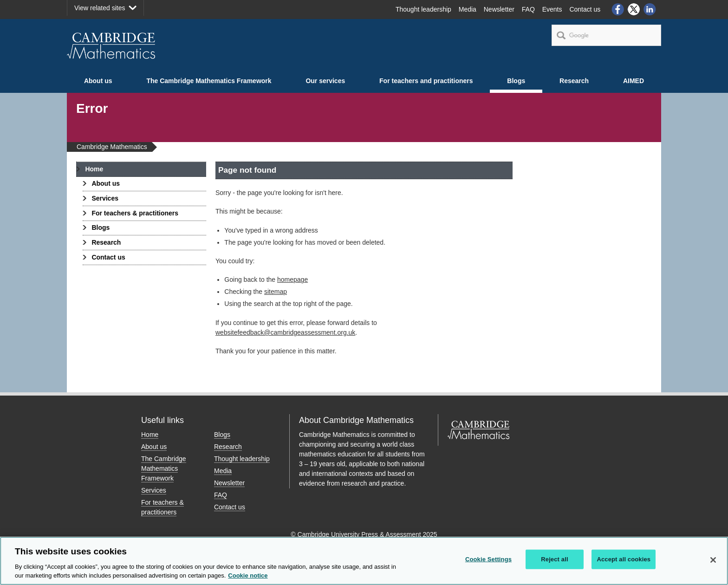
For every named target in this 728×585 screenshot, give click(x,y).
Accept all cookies (624, 559)
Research (574, 81)
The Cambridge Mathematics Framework (209, 81)
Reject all (554, 559)
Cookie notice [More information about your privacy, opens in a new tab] (248, 576)
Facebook (617, 9)
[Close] (713, 560)
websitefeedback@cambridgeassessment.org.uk (285, 332)
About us (98, 81)
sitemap (276, 292)
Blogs (516, 81)
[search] (606, 35)
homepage (292, 279)
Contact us (108, 257)
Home (94, 169)
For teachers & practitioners (135, 213)
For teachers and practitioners (426, 81)
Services (105, 198)
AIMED (634, 81)
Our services (325, 81)
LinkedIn (650, 9)
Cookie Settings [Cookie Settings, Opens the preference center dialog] (488, 559)
